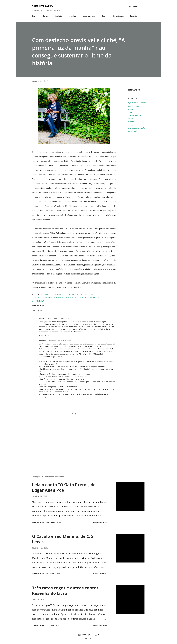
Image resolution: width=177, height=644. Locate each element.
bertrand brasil (133, 106)
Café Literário (42, 6)
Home (34, 16)
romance (131, 125)
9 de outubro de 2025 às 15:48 (59, 319)
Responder (44, 335)
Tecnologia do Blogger (88, 635)
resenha (131, 122)
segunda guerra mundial (137, 128)
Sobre (104, 16)
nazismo (131, 119)
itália (130, 112)
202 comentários (54, 522)
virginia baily (133, 131)
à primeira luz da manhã (137, 103)
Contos (46, 16)
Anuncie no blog (89, 16)
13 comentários (53, 625)
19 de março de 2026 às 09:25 (59, 341)
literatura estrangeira (136, 115)
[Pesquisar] (133, 6)
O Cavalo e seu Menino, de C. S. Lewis (63, 539)
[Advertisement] (70, 447)
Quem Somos (118, 16)
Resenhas (72, 16)
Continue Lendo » (99, 522)
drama (130, 109)
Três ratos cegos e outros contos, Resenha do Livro (66, 591)
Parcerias (134, 16)
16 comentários (53, 574)
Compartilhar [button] (134, 90)
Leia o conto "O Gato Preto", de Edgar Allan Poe (64, 487)
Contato (59, 16)
